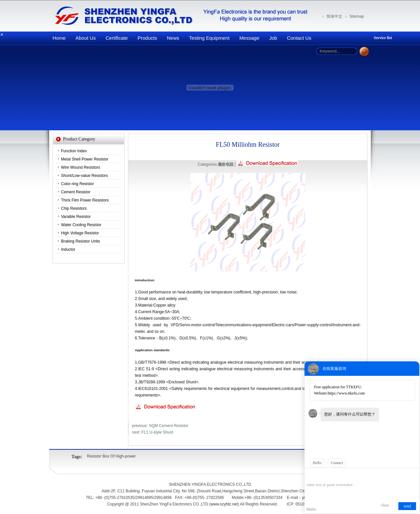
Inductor (68, 249)
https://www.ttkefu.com (346, 393)
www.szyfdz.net (224, 504)
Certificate (117, 38)
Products (147, 38)
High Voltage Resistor (80, 233)
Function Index (74, 151)
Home (59, 38)
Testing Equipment (209, 38)
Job (273, 38)
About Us (86, 38)
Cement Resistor (76, 192)
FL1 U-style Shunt (157, 432)
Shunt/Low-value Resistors (84, 176)
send (407, 506)
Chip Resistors (74, 208)
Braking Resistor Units (81, 241)
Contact (337, 463)
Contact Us (299, 38)
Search (364, 52)
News (173, 38)
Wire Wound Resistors (81, 167)
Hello (317, 463)
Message (249, 38)
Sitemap (357, 16)
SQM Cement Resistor (169, 426)
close (385, 505)
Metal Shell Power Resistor (85, 159)
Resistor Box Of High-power (111, 456)
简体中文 (334, 16)
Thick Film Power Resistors (85, 200)
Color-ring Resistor (77, 184)
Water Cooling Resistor (81, 225)
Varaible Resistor (76, 217)
